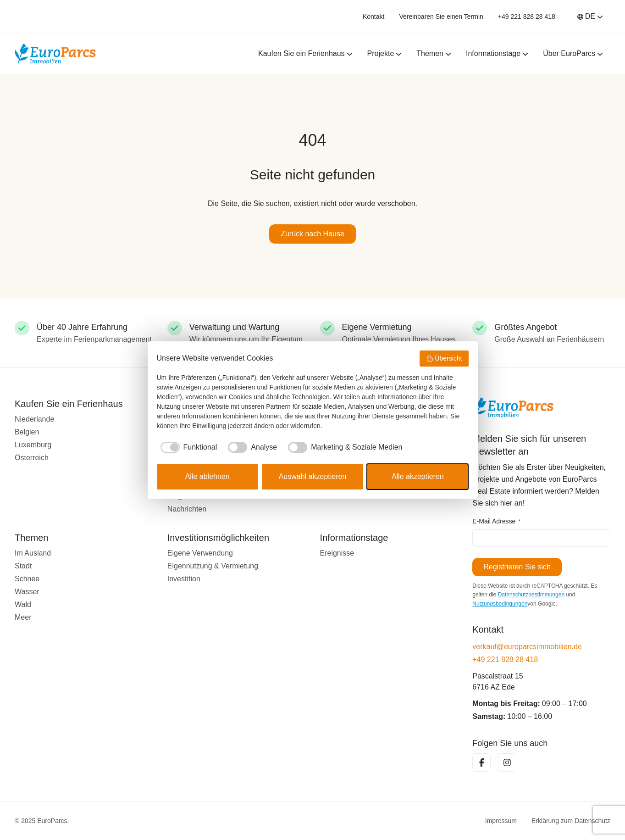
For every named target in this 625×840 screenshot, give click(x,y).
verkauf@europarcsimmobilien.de (527, 647)
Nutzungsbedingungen (500, 604)
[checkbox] (187, 447)
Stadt (23, 566)
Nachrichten (187, 509)
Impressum (501, 821)
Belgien (27, 432)
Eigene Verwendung (200, 553)
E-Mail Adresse (496, 522)
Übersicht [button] (444, 359)
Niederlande (34, 419)
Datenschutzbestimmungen (531, 595)
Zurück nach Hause (312, 234)
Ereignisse (337, 553)
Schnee (27, 579)
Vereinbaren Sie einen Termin (441, 17)
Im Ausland (33, 553)
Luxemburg (33, 445)
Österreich (32, 458)
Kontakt (373, 17)
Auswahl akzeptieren (313, 476)
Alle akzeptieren (418, 476)
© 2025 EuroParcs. (42, 821)
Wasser (27, 592)
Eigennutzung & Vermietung (213, 566)
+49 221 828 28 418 (527, 17)
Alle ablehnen (207, 476)
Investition (184, 579)
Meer (23, 617)
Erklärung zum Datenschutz (571, 821)
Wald (23, 604)
